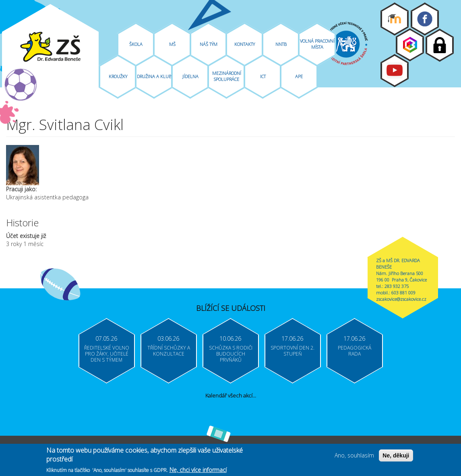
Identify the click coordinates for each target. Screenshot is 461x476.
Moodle (395, 19)
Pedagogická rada (355, 351)
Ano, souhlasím (354, 457)
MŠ (172, 44)
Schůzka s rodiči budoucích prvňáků (231, 354)
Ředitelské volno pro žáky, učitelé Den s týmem (107, 354)
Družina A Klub (154, 76)
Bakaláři (410, 45)
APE (299, 76)
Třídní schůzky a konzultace (169, 351)
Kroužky (118, 76)
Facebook (425, 19)
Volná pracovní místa (317, 44)
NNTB (281, 44)
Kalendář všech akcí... (231, 395)
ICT (263, 76)
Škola (136, 44)
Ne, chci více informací (198, 471)
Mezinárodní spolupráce (227, 76)
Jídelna (190, 76)
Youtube (395, 70)
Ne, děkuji (396, 457)
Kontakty (245, 44)
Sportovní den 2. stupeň (293, 351)
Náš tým (209, 44)
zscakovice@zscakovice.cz (401, 299)
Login (440, 45)
